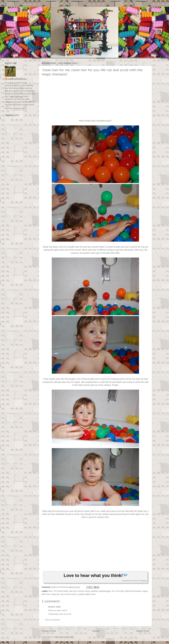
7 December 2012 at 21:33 (59, 614)
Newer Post (49, 631)
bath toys (73, 591)
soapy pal (55, 594)
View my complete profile (16, 108)
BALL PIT (53, 591)
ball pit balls (63, 591)
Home (96, 631)
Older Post (143, 631)
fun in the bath (118, 591)
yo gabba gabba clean (86, 594)
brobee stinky (84, 591)
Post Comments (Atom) (64, 637)
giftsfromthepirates (133, 591)
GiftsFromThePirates (17, 79)
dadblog (94, 591)
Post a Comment (52, 620)
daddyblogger (105, 591)
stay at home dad (68, 594)
